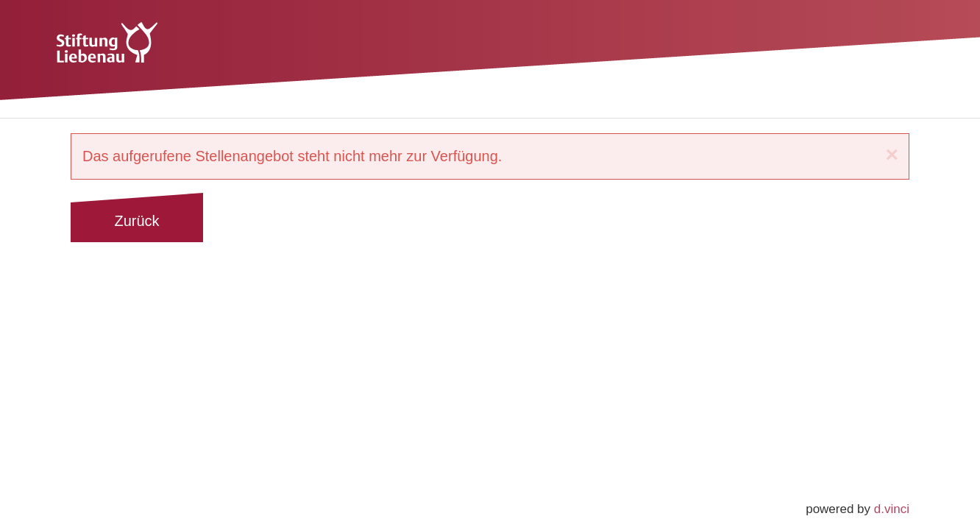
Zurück (136, 221)
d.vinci (892, 509)
